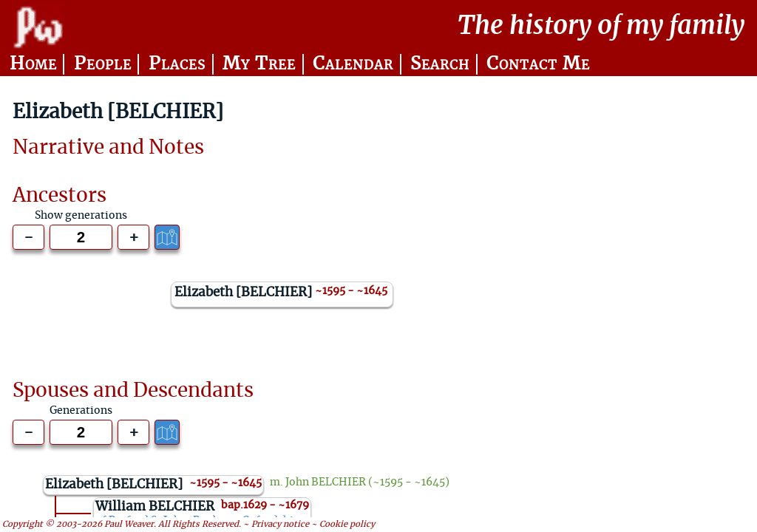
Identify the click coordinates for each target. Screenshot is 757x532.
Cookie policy (347, 524)
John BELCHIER (326, 482)
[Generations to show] (81, 237)
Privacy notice (280, 524)
